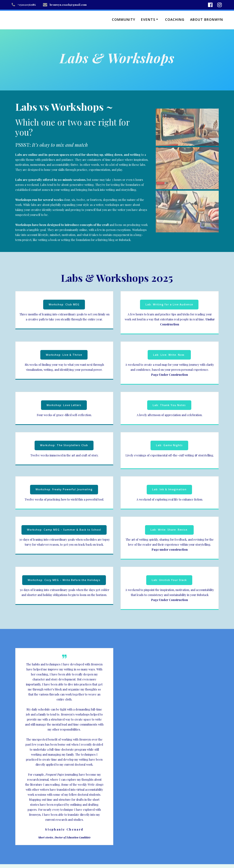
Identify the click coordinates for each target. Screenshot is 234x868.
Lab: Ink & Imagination (169, 489)
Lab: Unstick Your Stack (169, 580)
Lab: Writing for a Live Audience (169, 304)
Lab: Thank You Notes (169, 405)
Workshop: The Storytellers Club (64, 445)
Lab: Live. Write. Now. (169, 355)
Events (148, 19)
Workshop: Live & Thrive (64, 355)
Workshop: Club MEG (64, 304)
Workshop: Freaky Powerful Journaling (64, 489)
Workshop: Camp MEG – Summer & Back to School (64, 530)
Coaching (175, 19)
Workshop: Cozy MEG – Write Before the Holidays (64, 580)
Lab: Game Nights (169, 445)
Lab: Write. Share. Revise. (169, 530)
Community (124, 19)
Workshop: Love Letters (64, 405)
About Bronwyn (207, 19)
